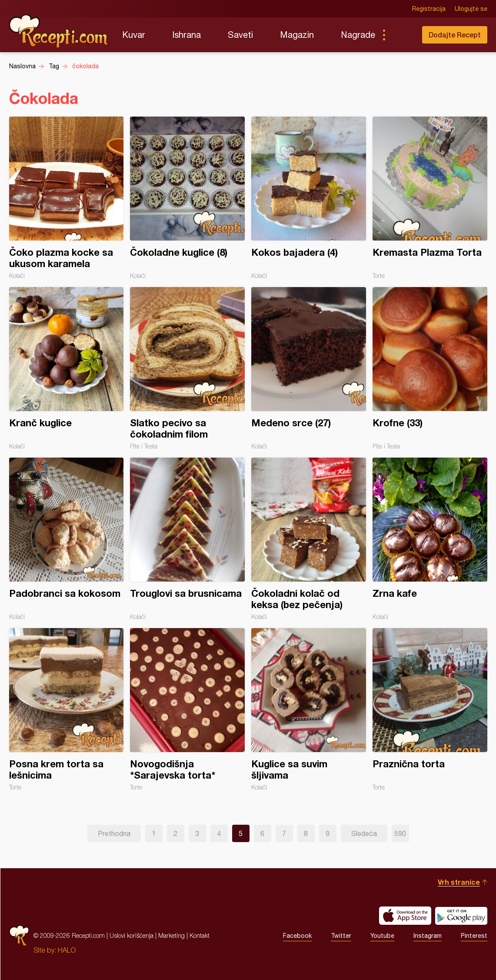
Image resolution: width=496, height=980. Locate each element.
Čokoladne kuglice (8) (187, 198)
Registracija (429, 9)
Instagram (428, 936)
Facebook (297, 936)
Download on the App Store (405, 916)
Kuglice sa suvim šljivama (309, 709)
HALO (67, 950)
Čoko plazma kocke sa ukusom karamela (67, 198)
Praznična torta (430, 709)
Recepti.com (59, 31)
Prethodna (114, 833)
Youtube (382, 936)
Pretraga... (401, 35)
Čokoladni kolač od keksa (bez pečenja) (309, 539)
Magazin (297, 35)
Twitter (341, 936)
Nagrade (358, 35)
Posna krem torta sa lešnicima (67, 709)
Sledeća (364, 833)
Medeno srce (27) (309, 368)
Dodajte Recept (455, 35)
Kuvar (134, 35)
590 (400, 833)
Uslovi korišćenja (131, 935)
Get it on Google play (461, 916)
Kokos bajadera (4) (309, 198)
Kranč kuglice (67, 368)
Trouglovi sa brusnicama (187, 539)
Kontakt (200, 935)
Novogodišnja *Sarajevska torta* (187, 709)
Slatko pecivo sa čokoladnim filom (187, 368)
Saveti (240, 35)
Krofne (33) (430, 368)
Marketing (171, 935)
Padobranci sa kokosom (67, 539)
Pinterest (474, 936)
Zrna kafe (430, 539)
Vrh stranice (459, 882)
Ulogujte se (471, 9)
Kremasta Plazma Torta (430, 198)
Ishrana (186, 35)
